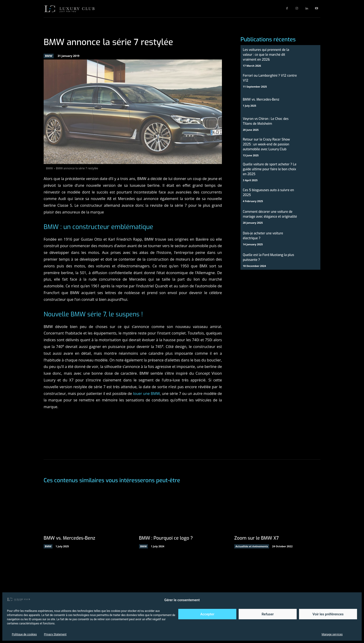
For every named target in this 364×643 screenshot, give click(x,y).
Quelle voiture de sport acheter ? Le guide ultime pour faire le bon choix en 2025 (270, 169)
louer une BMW (146, 394)
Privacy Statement (55, 634)
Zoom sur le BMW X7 (257, 538)
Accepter (207, 614)
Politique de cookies (24, 634)
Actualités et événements (252, 546)
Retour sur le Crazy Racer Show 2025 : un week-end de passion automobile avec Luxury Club (266, 144)
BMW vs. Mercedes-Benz (261, 100)
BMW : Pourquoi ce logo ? (166, 538)
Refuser (268, 614)
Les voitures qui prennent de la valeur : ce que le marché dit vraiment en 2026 (266, 55)
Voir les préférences (328, 614)
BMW (49, 56)
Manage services (332, 634)
